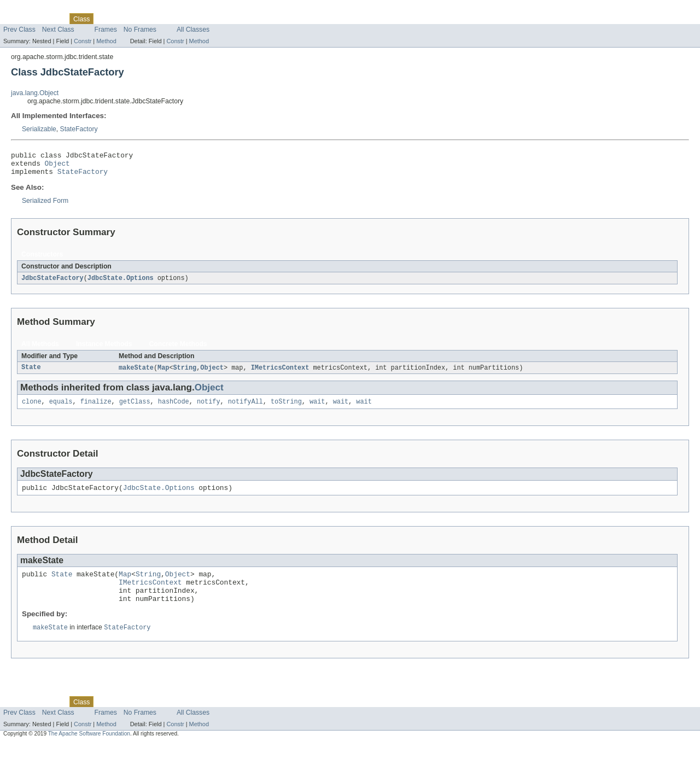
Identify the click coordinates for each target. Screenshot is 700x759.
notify (209, 408)
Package (51, 19)
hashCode (174, 408)
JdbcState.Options (121, 283)
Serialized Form (45, 206)
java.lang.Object (35, 93)
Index (187, 19)
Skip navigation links (30, 9)
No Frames (140, 30)
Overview (17, 19)
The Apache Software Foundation (89, 749)
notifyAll (246, 408)
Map (163, 373)
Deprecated (156, 19)
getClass (135, 408)
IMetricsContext (280, 373)
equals (61, 408)
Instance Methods (104, 349)
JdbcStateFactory (52, 283)
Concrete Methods (178, 349)
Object (57, 166)
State (31, 373)
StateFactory (79, 129)
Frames (106, 30)
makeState (136, 373)
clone (32, 408)
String (185, 373)
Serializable (39, 129)
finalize (96, 408)
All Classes (193, 30)
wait (317, 408)
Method (106, 41)
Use (106, 19)
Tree (125, 19)
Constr (83, 41)
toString (286, 408)
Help (209, 19)
